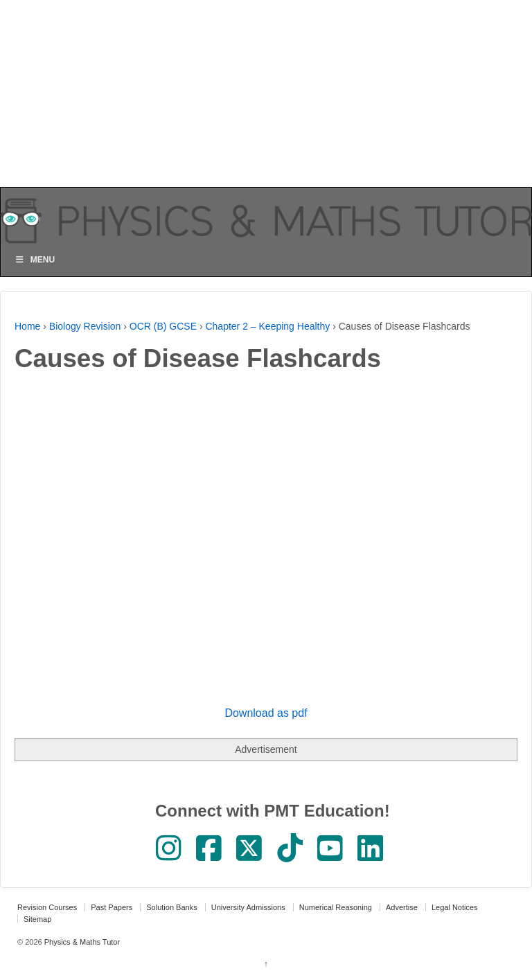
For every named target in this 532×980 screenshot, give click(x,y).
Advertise (402, 907)
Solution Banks (171, 907)
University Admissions (248, 907)
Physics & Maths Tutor (81, 942)
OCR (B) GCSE (163, 326)
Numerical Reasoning (336, 907)
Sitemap (37, 919)
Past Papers (112, 907)
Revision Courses (47, 907)
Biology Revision (85, 326)
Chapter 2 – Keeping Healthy (267, 326)
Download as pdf (266, 713)
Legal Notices (455, 907)
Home (27, 326)
